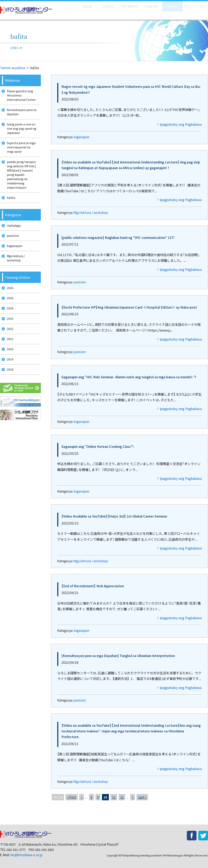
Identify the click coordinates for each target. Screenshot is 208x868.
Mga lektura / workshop (91, 213)
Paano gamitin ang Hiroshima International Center (20, 96)
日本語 (83, 4)
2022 (9, 349)
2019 (9, 383)
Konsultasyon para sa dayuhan (21, 114)
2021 (9, 361)
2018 (9, 394)
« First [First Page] (72, 797)
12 (122, 797)
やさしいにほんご (194, 4)
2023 (9, 338)
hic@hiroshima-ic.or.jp (27, 855)
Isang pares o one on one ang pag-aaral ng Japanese (21, 133)
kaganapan (81, 137)
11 (114, 797)
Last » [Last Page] (142, 797)
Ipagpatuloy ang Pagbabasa (181, 124)
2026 (9, 304)
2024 (9, 327)
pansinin (80, 282)
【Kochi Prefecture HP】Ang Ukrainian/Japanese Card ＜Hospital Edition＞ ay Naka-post (129, 307)
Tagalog (170, 4)
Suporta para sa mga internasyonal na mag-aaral (22, 153)
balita (10, 208)
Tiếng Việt (148, 4)
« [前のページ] (82, 797)
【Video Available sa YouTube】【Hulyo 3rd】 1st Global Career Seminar (114, 516)
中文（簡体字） (126, 4)
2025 (9, 315)
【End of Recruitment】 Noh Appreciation (93, 586)
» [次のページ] (133, 797)
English (104, 4)
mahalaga (12, 237)
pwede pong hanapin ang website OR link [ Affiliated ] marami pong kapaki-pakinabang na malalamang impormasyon (21, 183)
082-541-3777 (16, 850)
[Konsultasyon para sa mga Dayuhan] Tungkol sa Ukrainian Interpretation (118, 656)
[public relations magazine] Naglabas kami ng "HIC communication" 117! (118, 237)
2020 (9, 372)
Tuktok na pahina (12, 68)
